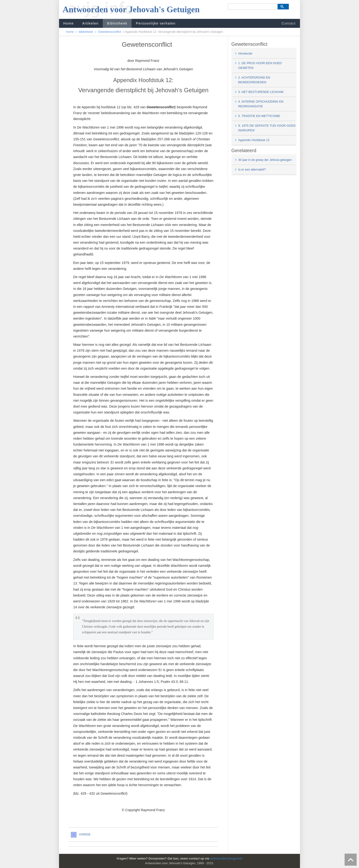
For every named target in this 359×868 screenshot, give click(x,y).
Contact (289, 23)
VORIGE (81, 834)
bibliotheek (86, 32)
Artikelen (90, 23)
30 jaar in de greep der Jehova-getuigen (265, 160)
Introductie (245, 53)
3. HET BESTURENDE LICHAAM (261, 92)
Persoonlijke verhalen (156, 23)
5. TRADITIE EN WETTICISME (259, 116)
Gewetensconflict (109, 32)
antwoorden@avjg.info (226, 858)
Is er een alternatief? (252, 169)
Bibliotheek (117, 23)
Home (68, 23)
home (70, 32)
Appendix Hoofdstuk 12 (254, 140)
